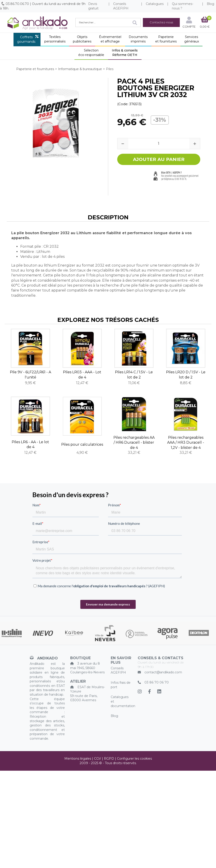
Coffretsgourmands (26, 39)
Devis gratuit (93, 6)
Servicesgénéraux (192, 39)
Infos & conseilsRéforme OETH (125, 53)
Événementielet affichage (110, 39)
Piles (110, 69)
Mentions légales (78, 759)
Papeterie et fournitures (35, 69)
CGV (98, 759)
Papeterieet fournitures (166, 39)
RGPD (109, 759)
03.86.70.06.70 (17, 4)
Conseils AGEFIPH (121, 6)
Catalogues (155, 4)
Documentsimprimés (138, 39)
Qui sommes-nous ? (183, 6)
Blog (114, 716)
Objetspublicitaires (82, 39)
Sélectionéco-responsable (91, 53)
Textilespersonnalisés (55, 39)
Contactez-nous (161, 22)
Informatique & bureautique (80, 69)
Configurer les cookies (134, 759)
